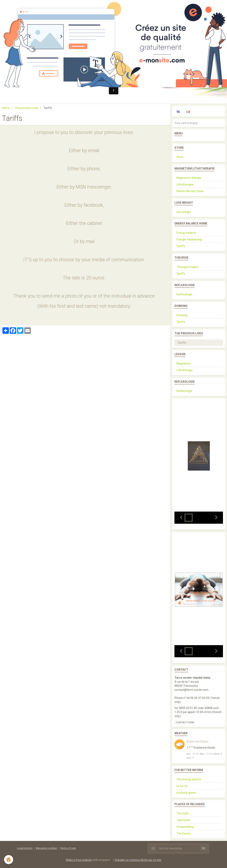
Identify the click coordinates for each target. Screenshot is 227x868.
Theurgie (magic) (187, 267)
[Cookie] (9, 860)
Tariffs (181, 246)
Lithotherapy (185, 370)
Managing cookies (46, 848)
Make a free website (79, 860)
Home (6, 108)
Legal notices (25, 848)
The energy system (189, 779)
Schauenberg (185, 827)
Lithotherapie (185, 184)
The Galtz (183, 813)
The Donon (183, 833)
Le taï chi (182, 786)
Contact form (185, 723)
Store (180, 157)
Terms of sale (68, 848)
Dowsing (182, 315)
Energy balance (186, 233)
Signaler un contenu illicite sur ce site (138, 860)
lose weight (184, 212)
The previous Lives (27, 108)
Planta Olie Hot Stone (190, 191)
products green (186, 793)
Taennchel (183, 820)
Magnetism (184, 363)
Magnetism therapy (189, 178)
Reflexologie (184, 294)
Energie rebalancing (189, 239)
